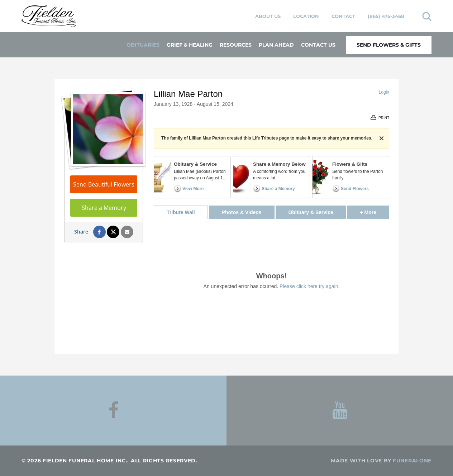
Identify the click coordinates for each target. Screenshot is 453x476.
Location (306, 16)
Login (384, 92)
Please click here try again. (309, 286)
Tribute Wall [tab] (181, 212)
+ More (375, 210)
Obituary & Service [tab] (311, 212)
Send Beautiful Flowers (104, 184)
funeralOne (412, 461)
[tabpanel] (271, 281)
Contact (343, 16)
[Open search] (427, 16)
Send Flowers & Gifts (389, 45)
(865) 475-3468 (386, 16)
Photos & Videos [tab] (242, 212)
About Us (268, 16)
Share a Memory (104, 208)
